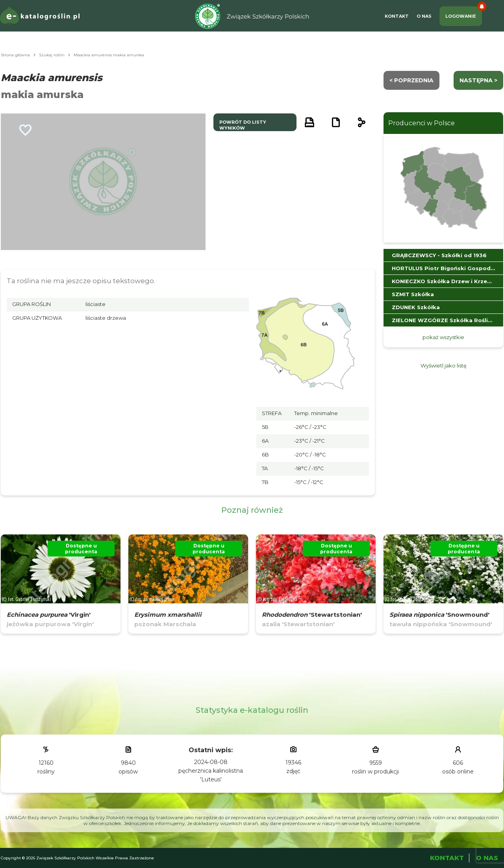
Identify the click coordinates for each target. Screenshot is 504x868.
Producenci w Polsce (422, 123)
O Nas (424, 16)
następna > (478, 80)
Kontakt (397, 16)
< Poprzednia (411, 80)
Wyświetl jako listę (444, 365)
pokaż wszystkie (443, 337)
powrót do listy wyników (243, 125)
